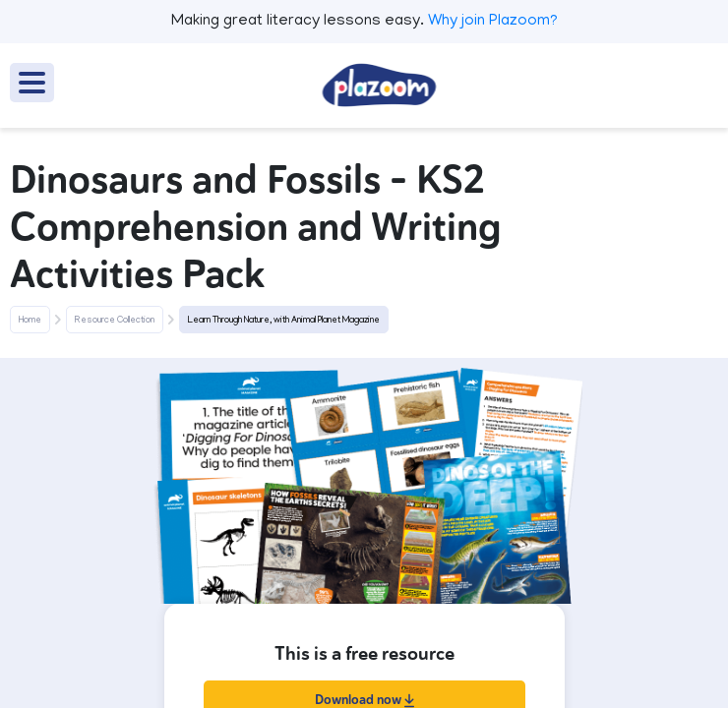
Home (30, 321)
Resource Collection (115, 321)
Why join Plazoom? (493, 22)
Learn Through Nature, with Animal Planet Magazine (284, 321)
